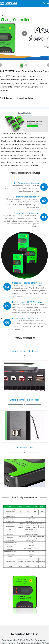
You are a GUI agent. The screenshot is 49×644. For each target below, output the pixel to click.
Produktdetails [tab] (25, 113)
